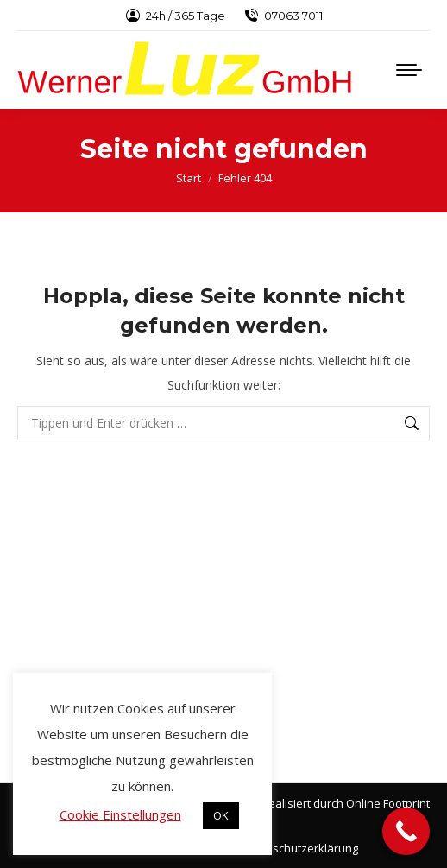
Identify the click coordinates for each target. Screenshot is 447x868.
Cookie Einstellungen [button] (120, 814)
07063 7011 (283, 16)
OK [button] (221, 815)
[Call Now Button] (406, 831)
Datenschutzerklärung (299, 848)
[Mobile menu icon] (409, 70)
